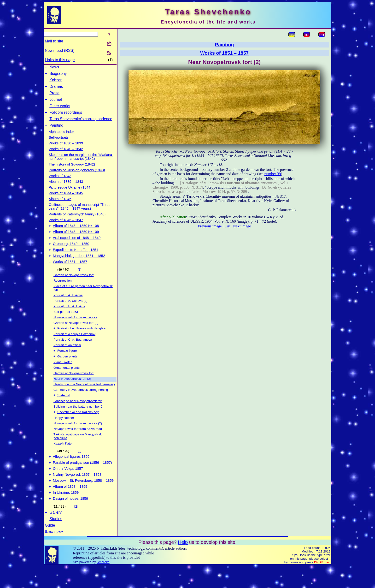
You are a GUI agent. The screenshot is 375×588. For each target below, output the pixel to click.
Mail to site (54, 41)
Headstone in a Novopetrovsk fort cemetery (84, 398)
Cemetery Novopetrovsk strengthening (81, 403)
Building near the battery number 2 (78, 421)
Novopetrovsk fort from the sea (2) (78, 438)
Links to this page (60, 60)
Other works (60, 111)
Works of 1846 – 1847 (66, 227)
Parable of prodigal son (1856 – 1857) (82, 479)
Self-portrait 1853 (66, 324)
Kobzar (56, 82)
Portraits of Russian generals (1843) (77, 177)
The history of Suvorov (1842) (72, 172)
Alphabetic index (62, 139)
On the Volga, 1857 (68, 485)
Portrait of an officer (67, 358)
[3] (79, 466)
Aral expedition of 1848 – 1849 (77, 247)
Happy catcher (64, 432)
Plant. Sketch (63, 376)
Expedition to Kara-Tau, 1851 (76, 261)
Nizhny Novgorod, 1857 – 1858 (77, 492)
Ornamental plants (67, 381)
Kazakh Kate (63, 458)
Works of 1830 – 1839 (66, 150)
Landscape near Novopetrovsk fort (78, 415)
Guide (50, 547)
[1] (79, 282)
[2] (76, 527)
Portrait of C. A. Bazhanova (73, 352)
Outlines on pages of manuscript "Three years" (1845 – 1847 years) (80, 214)
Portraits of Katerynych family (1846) (77, 221)
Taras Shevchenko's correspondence (81, 125)
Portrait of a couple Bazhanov (74, 347)
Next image (242, 226)
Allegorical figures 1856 (71, 472)
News (54, 68)
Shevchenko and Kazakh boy (78, 427)
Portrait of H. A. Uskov (69, 318)
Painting (56, 133)
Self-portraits (59, 145)
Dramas (56, 89)
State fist (64, 409)
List (227, 226)
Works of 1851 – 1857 (70, 274)
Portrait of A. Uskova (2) (70, 313)
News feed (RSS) (60, 50)
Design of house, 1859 (71, 519)
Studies (56, 541)
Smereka (103, 584)
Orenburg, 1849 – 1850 (71, 254)
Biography (58, 75)
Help (183, 564)
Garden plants (67, 370)
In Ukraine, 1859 (66, 512)
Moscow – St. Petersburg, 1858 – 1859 (83, 499)
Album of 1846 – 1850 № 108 (76, 234)
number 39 (273, 174)
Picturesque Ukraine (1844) (70, 195)
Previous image (210, 226)
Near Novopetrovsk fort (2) (72, 392)
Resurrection (63, 293)
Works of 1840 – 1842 (66, 156)
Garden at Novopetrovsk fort (73, 287)
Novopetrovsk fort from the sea (75, 330)
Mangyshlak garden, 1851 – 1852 (79, 267)
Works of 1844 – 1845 (66, 200)
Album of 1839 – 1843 (66, 189)
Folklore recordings (66, 118)
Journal (56, 104)
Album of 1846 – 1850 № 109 (76, 240)
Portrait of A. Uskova (68, 307)
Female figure (67, 364)
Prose (54, 97)
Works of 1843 (60, 183)
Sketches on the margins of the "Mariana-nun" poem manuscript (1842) (81, 164)
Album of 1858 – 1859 (70, 505)
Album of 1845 (60, 206)
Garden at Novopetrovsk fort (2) (76, 335)
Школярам (54, 553)
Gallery (56, 533)
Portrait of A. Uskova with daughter (82, 341)
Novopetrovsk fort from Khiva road (78, 443)
